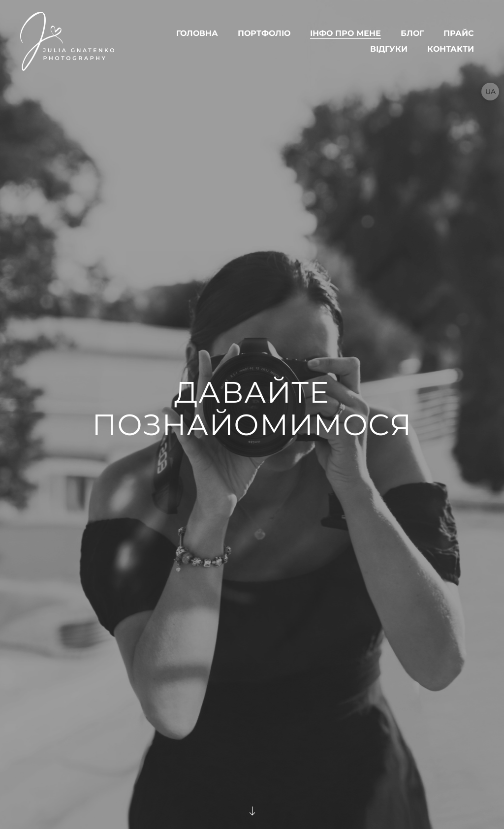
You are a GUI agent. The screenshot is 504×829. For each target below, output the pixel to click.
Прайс (459, 33)
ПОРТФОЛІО (264, 33)
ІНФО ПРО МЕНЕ (346, 33)
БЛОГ (412, 33)
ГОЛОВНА (197, 33)
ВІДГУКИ (389, 49)
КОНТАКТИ (451, 49)
